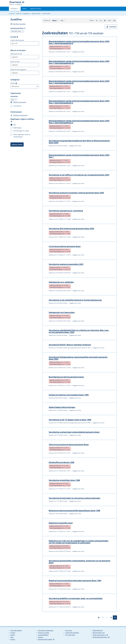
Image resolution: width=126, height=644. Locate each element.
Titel (63, 20)
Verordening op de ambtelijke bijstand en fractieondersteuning (75, 300)
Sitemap (40, 637)
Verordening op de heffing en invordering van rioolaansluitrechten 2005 (79, 175)
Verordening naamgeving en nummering (66, 211)
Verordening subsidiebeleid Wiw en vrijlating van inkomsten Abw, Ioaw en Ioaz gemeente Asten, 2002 (79, 331)
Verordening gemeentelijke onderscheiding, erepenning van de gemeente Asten (79, 562)
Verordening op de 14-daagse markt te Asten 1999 (70, 420)
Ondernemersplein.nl (99, 635)
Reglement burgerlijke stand (61, 523)
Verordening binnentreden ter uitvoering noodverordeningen (74, 498)
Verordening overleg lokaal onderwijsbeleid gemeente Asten (74, 432)
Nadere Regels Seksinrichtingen (62, 407)
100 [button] (109, 20)
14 (111, 618)
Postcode (17, 37)
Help (12, 637)
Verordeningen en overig (21, 131)
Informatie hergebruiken (46, 630)
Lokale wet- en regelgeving (23, 14)
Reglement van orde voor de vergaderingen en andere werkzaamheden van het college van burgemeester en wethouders (79, 542)
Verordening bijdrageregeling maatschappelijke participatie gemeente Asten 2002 (78, 358)
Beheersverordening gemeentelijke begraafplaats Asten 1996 (74, 511)
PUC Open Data (70, 635)
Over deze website (16, 630)
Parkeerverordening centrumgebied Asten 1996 (69, 395)
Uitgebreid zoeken (36, 14)
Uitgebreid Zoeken (36, 9)
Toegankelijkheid (43, 635)
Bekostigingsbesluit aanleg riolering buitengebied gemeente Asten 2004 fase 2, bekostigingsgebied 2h (79, 82)
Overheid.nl (14, 9)
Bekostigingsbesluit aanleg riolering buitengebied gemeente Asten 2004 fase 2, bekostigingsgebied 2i (79, 102)
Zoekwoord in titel (16, 54)
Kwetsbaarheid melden (45, 639)
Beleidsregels (17, 128)
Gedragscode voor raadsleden (61, 282)
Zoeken (24, 9)
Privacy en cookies (44, 633)
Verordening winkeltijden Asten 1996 (64, 480)
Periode (13, 83)
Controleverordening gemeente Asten (65, 246)
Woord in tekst (15, 62)
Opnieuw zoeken (17, 145)
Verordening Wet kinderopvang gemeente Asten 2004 (71, 229)
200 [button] (114, 20)
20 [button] (101, 20)
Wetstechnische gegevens (18, 70)
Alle (14, 125)
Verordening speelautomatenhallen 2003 (66, 264)
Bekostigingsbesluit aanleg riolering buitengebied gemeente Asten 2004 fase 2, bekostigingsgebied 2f (79, 42)
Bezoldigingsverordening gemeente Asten (66, 377)
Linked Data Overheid (72, 633)
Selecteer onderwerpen (20, 115)
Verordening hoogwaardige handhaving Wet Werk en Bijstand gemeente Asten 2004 (79, 142)
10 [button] (97, 20)
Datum (55, 20)
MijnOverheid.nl (98, 630)
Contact (13, 633)
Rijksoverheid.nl (98, 633)
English (13, 635)
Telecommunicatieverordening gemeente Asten (69, 445)
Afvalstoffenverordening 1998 (61, 462)
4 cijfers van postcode (17, 40)
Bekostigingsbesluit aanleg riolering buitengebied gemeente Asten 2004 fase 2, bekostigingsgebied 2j (79, 122)
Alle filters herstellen (19, 24)
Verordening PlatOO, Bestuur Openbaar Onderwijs (70, 345)
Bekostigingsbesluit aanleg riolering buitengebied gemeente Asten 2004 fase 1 (79, 156)
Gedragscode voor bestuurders (62, 312)
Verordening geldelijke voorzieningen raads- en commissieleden (76, 598)
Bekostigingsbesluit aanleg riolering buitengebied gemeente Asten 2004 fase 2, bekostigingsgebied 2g (79, 62)
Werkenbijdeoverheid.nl (100, 637)
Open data (69, 630)
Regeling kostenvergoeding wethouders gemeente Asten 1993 (75, 581)
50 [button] (105, 20)
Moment (16, 83)
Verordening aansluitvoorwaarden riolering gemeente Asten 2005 (76, 193)
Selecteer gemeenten (20, 102)
